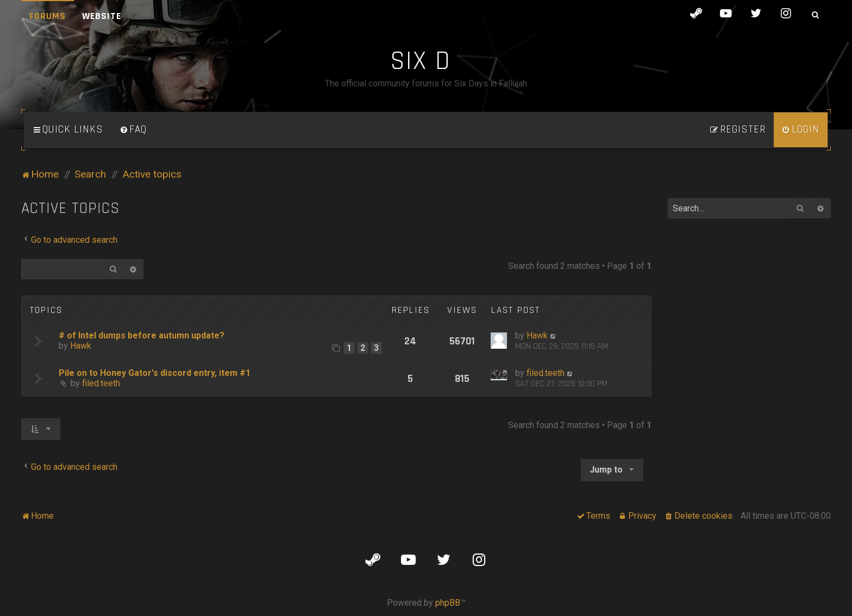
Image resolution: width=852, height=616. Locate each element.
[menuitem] (133, 130)
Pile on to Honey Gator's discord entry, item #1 (155, 373)
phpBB (448, 603)
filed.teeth (101, 383)
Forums (48, 16)
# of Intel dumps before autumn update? (142, 335)
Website (102, 16)
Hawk (81, 346)
